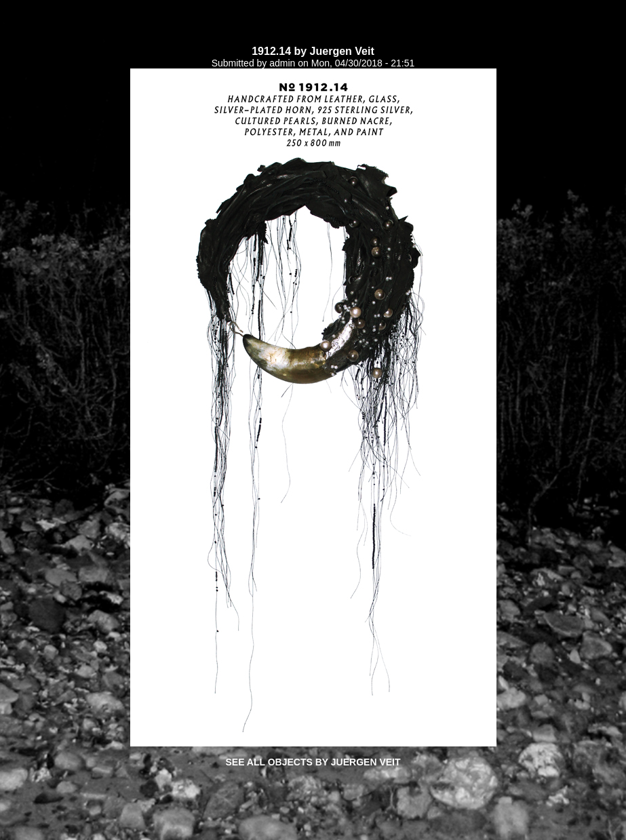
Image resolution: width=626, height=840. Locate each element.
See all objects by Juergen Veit (313, 762)
